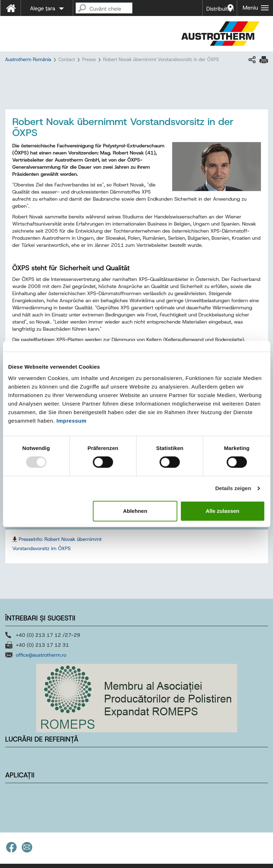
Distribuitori (220, 9)
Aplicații (20, 777)
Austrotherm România (28, 59)
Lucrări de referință (42, 741)
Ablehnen (135, 511)
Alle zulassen (222, 511)
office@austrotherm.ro (41, 657)
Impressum (72, 421)
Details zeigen (233, 488)
